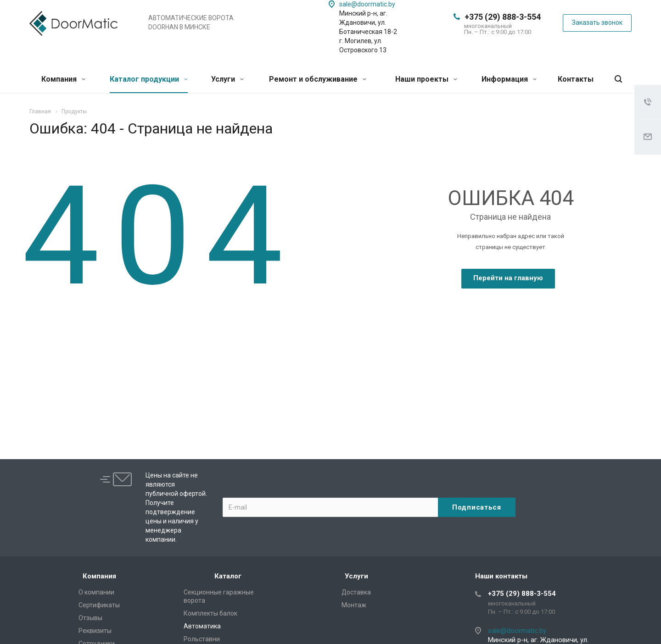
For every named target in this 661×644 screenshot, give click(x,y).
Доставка (356, 592)
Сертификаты (99, 605)
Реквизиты (95, 631)
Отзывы (90, 618)
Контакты (576, 79)
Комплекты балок (210, 613)
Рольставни (202, 639)
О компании (96, 592)
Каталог (228, 576)
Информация (509, 79)
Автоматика (202, 626)
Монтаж (354, 605)
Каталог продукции (149, 79)
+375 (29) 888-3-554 (503, 17)
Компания (63, 79)
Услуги (227, 79)
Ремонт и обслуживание (318, 79)
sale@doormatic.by (367, 4)
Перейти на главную (508, 278)
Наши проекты (426, 79)
